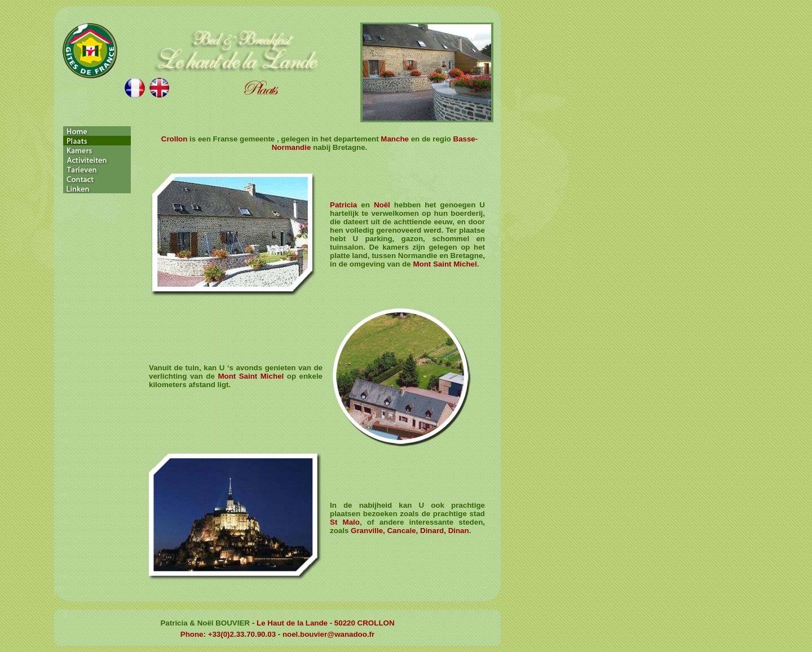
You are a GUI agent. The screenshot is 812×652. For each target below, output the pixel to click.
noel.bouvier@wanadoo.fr (328, 634)
